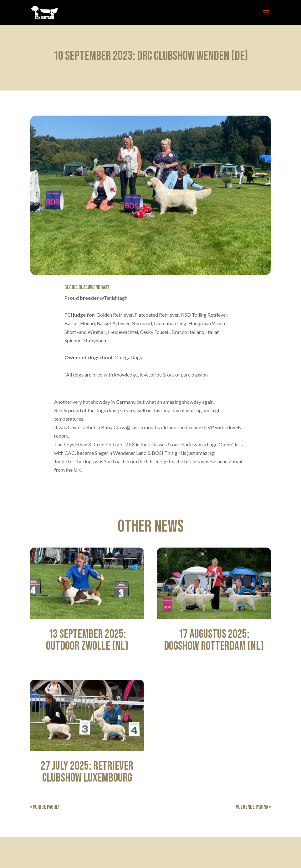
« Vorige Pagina (45, 807)
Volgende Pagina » (253, 807)
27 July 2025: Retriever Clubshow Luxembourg (87, 772)
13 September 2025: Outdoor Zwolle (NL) (87, 640)
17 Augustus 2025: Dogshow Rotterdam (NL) (214, 640)
